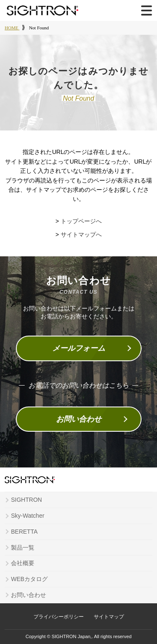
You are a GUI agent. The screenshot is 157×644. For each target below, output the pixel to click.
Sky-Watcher (28, 516)
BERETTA (24, 532)
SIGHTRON (26, 500)
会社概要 (23, 563)
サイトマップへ (81, 235)
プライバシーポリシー (59, 617)
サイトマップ (109, 617)
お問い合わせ (79, 419)
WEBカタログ (29, 579)
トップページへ (81, 221)
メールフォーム (79, 348)
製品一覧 (23, 548)
